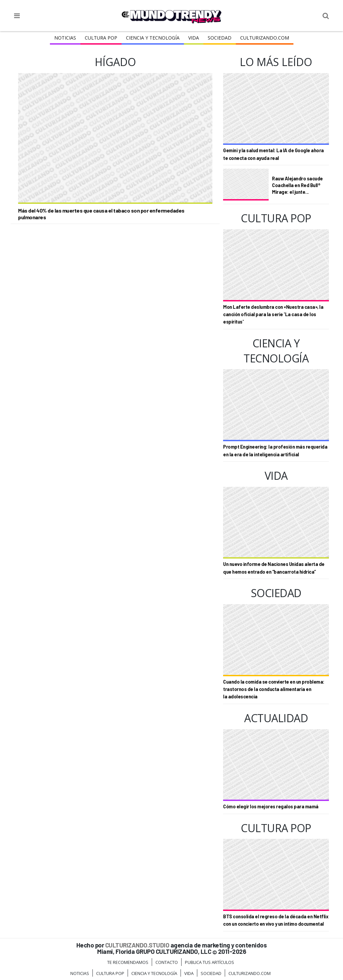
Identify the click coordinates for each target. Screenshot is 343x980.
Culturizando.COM (265, 38)
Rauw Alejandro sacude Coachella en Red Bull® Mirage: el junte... (297, 185)
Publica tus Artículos (210, 962)
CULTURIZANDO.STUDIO (137, 945)
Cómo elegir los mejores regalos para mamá (271, 806)
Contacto (167, 962)
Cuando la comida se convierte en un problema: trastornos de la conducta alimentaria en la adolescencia (274, 689)
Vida (194, 38)
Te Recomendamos (128, 962)
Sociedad (220, 38)
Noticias (65, 38)
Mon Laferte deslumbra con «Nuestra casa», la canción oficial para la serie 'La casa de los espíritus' (273, 314)
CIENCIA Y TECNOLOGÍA (153, 38)
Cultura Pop (101, 38)
